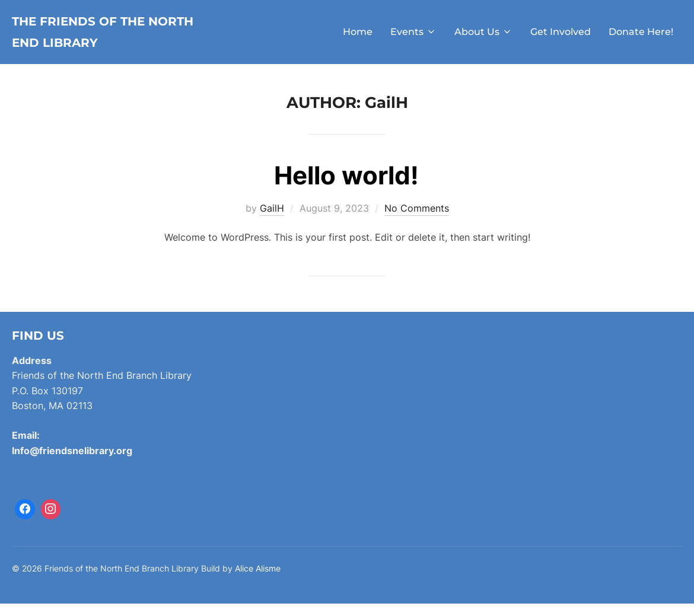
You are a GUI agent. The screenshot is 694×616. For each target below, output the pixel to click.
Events (413, 38)
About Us (483, 38)
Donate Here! (641, 38)
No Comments (417, 221)
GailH (272, 221)
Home (358, 38)
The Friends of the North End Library (104, 38)
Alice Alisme (258, 581)
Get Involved (561, 38)
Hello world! (346, 188)
